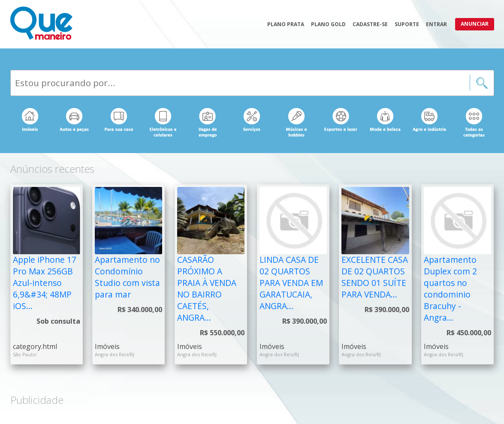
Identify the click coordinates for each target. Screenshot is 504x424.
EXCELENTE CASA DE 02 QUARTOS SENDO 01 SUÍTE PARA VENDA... (375, 277)
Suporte (407, 24)
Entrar (436, 24)
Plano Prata (286, 24)
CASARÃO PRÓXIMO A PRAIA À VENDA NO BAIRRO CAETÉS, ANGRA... (207, 288)
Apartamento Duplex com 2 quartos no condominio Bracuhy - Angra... (450, 288)
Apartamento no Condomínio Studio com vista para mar (127, 277)
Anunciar (475, 24)
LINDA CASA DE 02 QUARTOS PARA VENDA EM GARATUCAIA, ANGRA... (291, 283)
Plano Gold (328, 24)
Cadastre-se (370, 24)
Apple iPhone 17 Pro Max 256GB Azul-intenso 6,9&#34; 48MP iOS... (45, 283)
